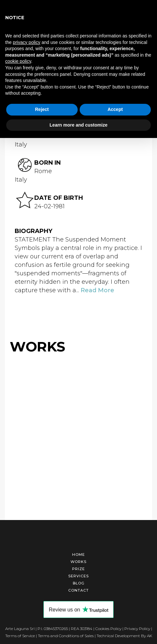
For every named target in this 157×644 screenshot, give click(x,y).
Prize (78, 567)
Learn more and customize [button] (78, 125)
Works (78, 560)
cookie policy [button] (18, 61)
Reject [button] (42, 109)
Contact (78, 588)
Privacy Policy (137, 627)
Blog (79, 581)
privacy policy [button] (26, 42)
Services (78, 574)
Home (78, 553)
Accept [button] (115, 109)
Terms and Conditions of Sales (66, 634)
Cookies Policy (108, 627)
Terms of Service (20, 634)
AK (149, 634)
